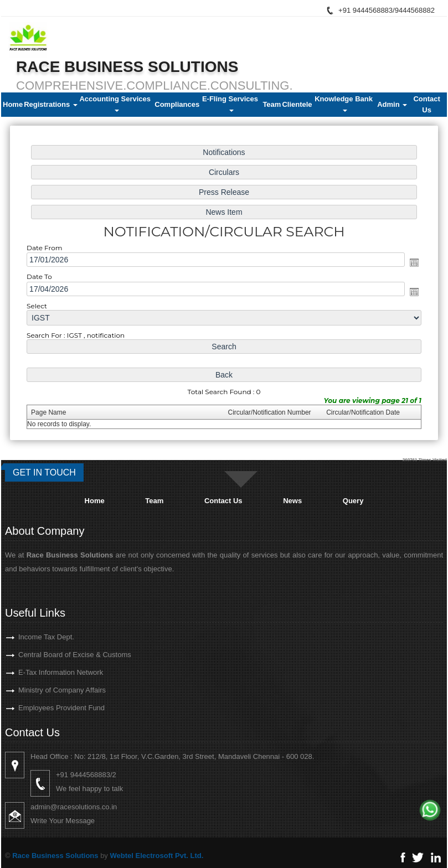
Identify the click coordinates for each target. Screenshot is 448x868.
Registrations (51, 104)
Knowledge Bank (344, 103)
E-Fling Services (231, 103)
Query (353, 501)
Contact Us (426, 104)
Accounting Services (116, 103)
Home (13, 104)
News (292, 501)
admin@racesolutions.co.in (94, 807)
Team (272, 104)
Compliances (177, 104)
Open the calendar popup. (408, 263)
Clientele (297, 104)
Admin (392, 104)
